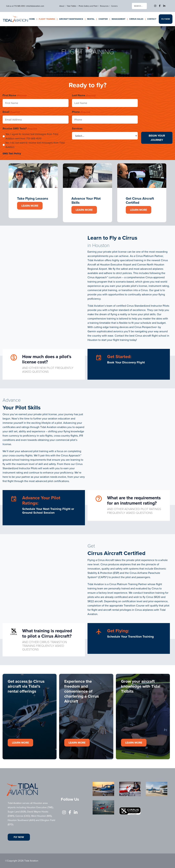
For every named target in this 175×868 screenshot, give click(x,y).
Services (77, 128)
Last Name (84, 95)
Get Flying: (118, 631)
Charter (103, 19)
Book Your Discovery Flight (126, 362)
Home (32, 19)
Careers (114, 6)
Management (118, 19)
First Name (14, 95)
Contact (152, 19)
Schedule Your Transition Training (130, 637)
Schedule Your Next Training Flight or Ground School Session (48, 511)
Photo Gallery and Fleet (88, 6)
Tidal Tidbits (71, 6)
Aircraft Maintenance (71, 19)
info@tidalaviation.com (35, 6)
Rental (91, 19)
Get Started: (119, 357)
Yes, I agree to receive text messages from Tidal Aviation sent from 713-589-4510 (32, 136)
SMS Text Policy (12, 153)
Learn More (30, 206)
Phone (81, 112)
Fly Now (166, 19)
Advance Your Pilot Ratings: (41, 500)
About (62, 6)
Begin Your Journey (157, 138)
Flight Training (47, 19)
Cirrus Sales (136, 19)
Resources (104, 6)
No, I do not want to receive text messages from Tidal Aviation (35, 145)
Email (11, 112)
